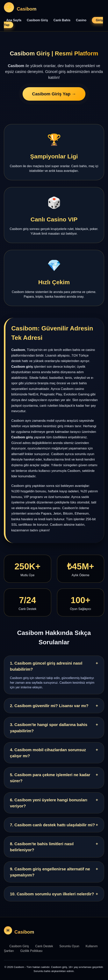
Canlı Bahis (62, 20)
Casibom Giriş (37, 20)
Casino (81, 20)
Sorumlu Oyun (69, 946)
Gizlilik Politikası (31, 951)
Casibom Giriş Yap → (54, 94)
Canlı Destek (44, 946)
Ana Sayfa (14, 20)
